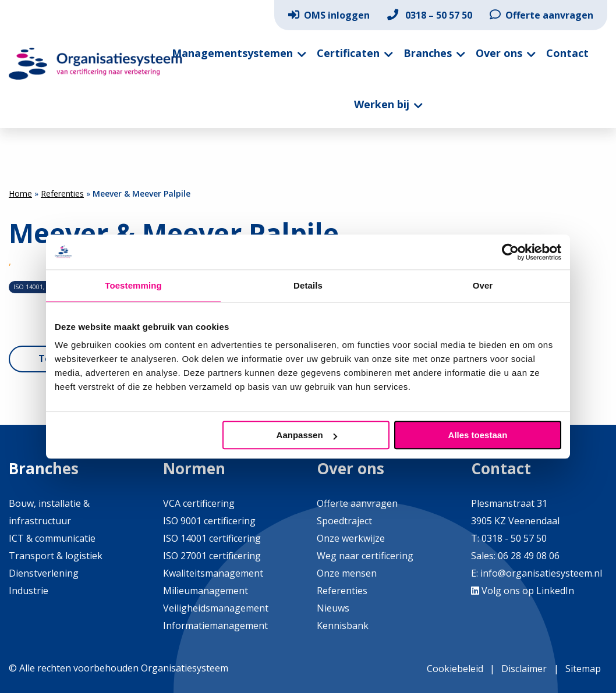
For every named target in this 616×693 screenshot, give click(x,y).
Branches (428, 53)
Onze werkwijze (351, 538)
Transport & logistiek (56, 556)
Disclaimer (524, 669)
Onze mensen (347, 573)
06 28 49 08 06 (528, 556)
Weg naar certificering (365, 556)
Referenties (62, 193)
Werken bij (382, 104)
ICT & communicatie (52, 538)
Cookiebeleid (455, 669)
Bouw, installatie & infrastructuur (49, 512)
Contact (567, 53)
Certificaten (348, 53)
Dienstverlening (44, 573)
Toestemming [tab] (133, 285)
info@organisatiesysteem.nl (541, 573)
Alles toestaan (478, 435)
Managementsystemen (232, 53)
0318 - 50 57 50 (514, 538)
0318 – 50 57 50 (430, 15)
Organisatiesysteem (95, 64)
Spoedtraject (344, 521)
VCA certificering (199, 503)
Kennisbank (343, 626)
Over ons (499, 53)
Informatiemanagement (215, 626)
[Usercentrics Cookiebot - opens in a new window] (510, 252)
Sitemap (583, 669)
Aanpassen (307, 435)
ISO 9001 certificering (209, 521)
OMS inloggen (329, 15)
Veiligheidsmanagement (216, 608)
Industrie (29, 591)
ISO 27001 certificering (212, 556)
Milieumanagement (206, 591)
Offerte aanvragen (541, 15)
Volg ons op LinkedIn (523, 591)
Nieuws (333, 608)
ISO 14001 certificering (212, 538)
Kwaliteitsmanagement (213, 573)
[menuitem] (329, 15)
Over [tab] (483, 285)
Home (20, 193)
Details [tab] (308, 285)
